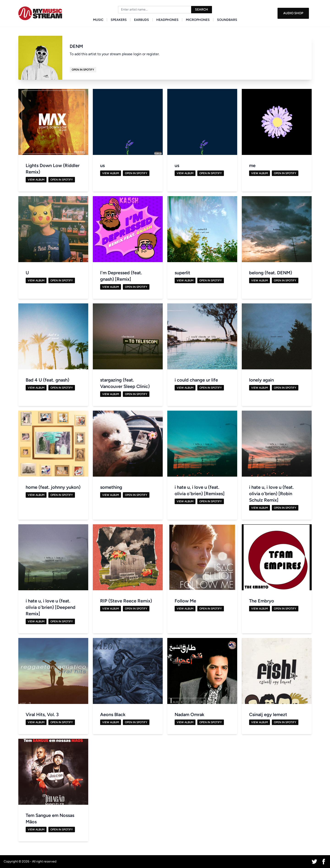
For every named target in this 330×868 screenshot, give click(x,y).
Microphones (198, 20)
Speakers (119, 20)
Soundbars (227, 20)
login (137, 54)
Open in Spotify (83, 70)
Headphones (167, 20)
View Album (36, 180)
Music (98, 20)
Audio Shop (293, 13)
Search (202, 10)
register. (153, 54)
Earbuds (142, 20)
